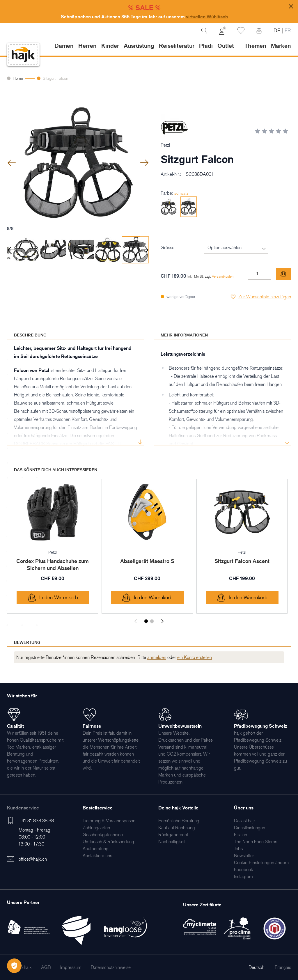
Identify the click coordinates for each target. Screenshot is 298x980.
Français (283, 967)
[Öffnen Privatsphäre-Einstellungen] (14, 966)
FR (287, 30)
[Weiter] (162, 621)
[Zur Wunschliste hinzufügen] (261, 297)
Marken (281, 46)
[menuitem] (109, 820)
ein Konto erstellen (195, 657)
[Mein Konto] (222, 31)
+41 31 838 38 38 (36, 820)
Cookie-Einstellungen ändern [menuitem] (261, 862)
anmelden (157, 657)
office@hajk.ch (33, 859)
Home (18, 78)
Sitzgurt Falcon (55, 78)
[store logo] (23, 55)
